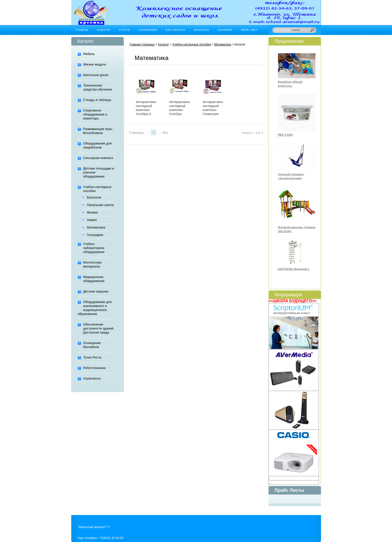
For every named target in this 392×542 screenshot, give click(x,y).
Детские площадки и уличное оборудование (99, 172)
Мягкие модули (95, 64)
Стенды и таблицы (97, 100)
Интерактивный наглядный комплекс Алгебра (181, 108)
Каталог (163, 44)
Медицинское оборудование (94, 279)
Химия (92, 220)
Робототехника (94, 368)
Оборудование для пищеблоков (97, 145)
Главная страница (142, 44)
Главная (82, 30)
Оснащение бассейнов (92, 345)
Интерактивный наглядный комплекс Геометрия (214, 108)
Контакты (201, 30)
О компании (148, 30)
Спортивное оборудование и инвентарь (95, 114)
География (95, 235)
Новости (103, 30)
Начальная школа (100, 205)
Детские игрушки (96, 291)
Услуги (124, 30)
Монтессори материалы (92, 264)
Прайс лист (249, 30)
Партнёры (225, 30)
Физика (92, 212)
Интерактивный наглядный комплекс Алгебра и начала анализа (148, 112)
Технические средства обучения (98, 87)
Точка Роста (92, 357)
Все (165, 133)
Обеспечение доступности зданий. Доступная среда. (99, 328)
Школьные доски (96, 75)
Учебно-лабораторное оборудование (94, 248)
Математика (96, 227)
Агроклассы (92, 378)
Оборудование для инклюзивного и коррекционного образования (95, 308)
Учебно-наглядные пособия (97, 189)
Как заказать (175, 30)
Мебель (89, 54)
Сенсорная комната (98, 158)
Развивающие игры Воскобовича (98, 131)
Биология (94, 197)
